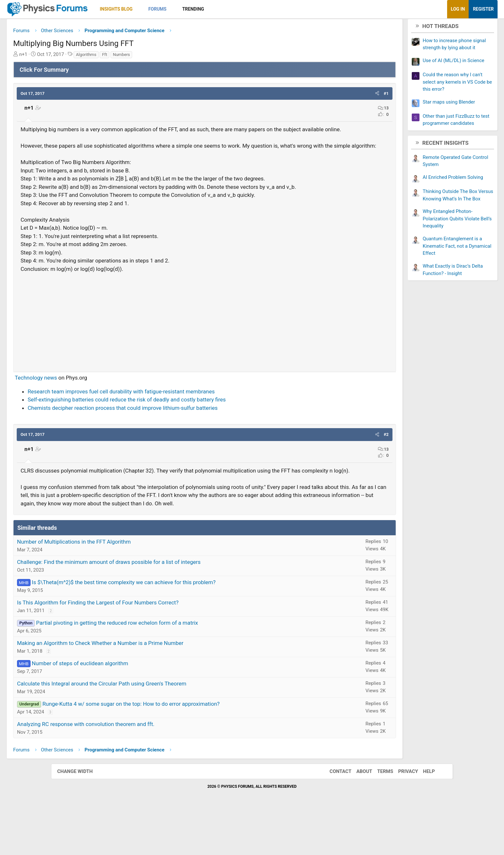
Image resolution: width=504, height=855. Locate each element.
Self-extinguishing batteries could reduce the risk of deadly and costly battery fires (178, 427)
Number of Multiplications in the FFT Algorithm (125, 585)
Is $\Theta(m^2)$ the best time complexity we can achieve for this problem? (175, 626)
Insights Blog (167, 9)
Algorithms (137, 57)
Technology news (87, 405)
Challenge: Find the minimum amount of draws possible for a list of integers (160, 605)
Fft (156, 57)
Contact (334, 815)
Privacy (402, 815)
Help (423, 815)
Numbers (172, 57)
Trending (244, 9)
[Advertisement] (205, 346)
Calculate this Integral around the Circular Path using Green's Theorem (153, 727)
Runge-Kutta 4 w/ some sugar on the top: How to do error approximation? (182, 747)
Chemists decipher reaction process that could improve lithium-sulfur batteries (174, 435)
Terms (379, 815)
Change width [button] (81, 815)
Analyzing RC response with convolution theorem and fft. (137, 768)
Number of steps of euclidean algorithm (131, 707)
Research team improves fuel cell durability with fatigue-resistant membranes (172, 418)
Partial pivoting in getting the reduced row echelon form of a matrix (168, 666)
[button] (189, 9)
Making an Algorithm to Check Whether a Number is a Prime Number (151, 686)
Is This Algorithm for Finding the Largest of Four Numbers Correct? (149, 646)
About (358, 815)
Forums (208, 9)
